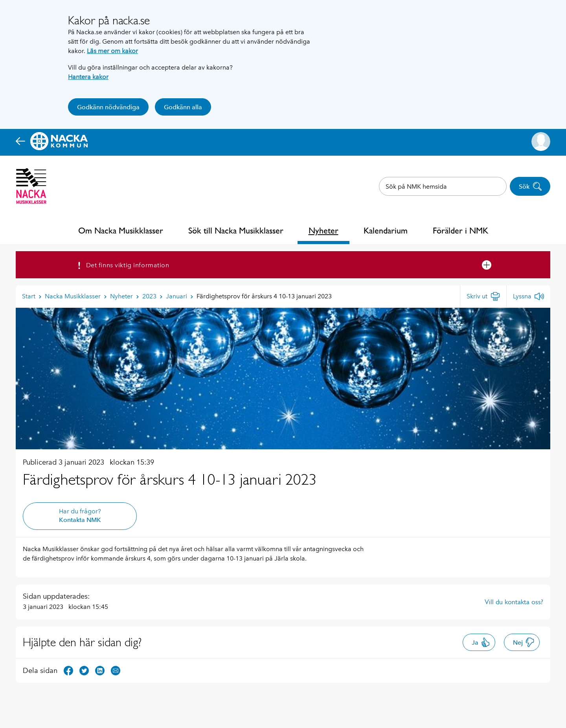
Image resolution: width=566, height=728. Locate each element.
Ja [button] (481, 642)
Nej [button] (524, 642)
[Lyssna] (528, 296)
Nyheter (323, 231)
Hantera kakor (88, 77)
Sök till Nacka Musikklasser (236, 231)
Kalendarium (386, 231)
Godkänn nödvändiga (108, 107)
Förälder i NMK (460, 231)
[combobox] (443, 186)
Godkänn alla (183, 107)
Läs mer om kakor (112, 51)
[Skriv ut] (483, 296)
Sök (530, 186)
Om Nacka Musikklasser (121, 231)
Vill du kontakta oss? (514, 602)
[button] (541, 142)
